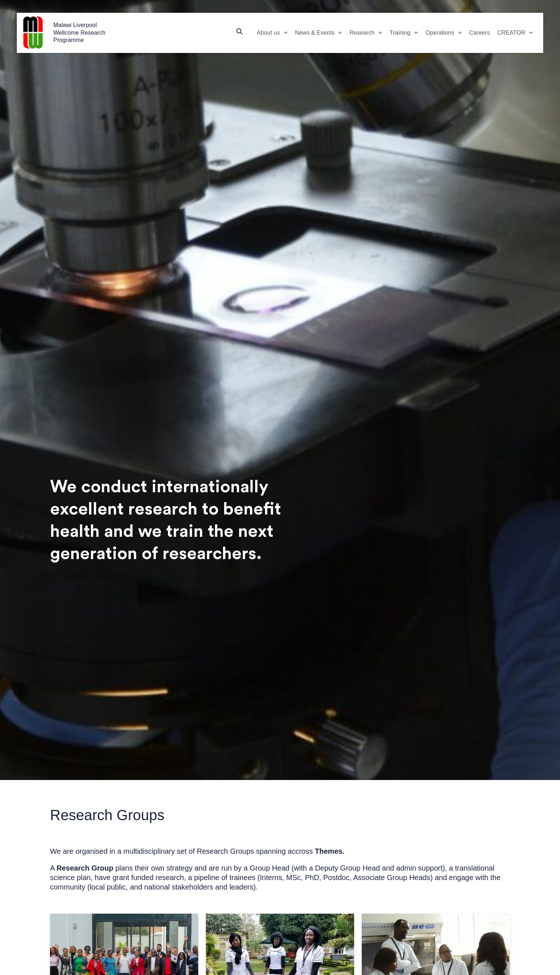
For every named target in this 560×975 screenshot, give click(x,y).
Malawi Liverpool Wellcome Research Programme (79, 33)
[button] (239, 31)
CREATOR (515, 33)
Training (404, 33)
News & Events (319, 33)
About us (272, 33)
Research (366, 33)
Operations (444, 33)
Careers (480, 33)
